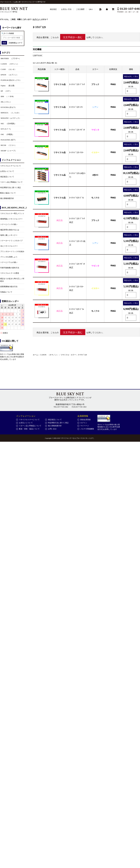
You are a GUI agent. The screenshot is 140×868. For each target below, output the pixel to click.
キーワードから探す (12, 28)
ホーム (35, 355)
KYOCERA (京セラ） (9, 107)
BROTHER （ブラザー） (11, 59)
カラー (95, 69)
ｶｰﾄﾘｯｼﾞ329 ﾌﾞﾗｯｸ (77, 84)
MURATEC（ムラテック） (11, 118)
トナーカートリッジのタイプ (11, 241)
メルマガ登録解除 (87, 429)
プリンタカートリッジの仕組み (12, 251)
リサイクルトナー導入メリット (12, 214)
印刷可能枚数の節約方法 (10, 268)
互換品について (6, 292)
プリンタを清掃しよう (9, 257)
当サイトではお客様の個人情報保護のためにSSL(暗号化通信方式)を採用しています (12, 357)
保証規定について (7, 177)
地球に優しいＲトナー (9, 235)
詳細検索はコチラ (16, 43)
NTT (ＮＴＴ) (6, 129)
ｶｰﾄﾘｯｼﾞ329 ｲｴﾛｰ (77, 152)
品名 (77, 69)
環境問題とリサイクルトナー (11, 219)
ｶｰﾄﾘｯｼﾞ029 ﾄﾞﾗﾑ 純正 (77, 311)
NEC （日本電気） (8, 124)
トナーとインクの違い (9, 224)
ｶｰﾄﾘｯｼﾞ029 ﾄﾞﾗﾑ (77, 198)
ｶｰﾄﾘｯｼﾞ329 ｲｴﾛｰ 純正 (77, 288)
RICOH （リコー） (8, 145)
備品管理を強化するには (10, 230)
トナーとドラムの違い (9, 262)
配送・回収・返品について (29, 429)
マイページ (85, 426)
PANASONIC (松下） (9, 140)
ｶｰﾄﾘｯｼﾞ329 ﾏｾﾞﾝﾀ (77, 130)
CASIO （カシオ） (8, 69)
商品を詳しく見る (131, 76)
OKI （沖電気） (7, 134)
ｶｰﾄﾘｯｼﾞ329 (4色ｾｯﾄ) (77, 175)
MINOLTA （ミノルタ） (10, 113)
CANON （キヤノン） (49, 355)
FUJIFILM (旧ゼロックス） (11, 80)
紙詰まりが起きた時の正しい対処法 (12, 280)
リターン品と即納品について (11, 182)
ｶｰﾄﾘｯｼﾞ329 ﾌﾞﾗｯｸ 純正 (77, 220)
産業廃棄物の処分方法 (9, 287)
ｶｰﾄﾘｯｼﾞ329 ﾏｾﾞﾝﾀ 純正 (77, 266)
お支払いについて (7, 171)
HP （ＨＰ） (6, 91)
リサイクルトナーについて (11, 166)
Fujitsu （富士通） (8, 86)
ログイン (36, 19)
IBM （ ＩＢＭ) (7, 96)
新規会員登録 (85, 420)
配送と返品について (8, 193)
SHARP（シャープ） (9, 151)
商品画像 (42, 69)
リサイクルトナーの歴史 (10, 273)
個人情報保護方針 (7, 198)
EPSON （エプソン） (9, 75)
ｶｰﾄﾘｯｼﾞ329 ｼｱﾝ (76, 107)
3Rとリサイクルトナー (9, 246)
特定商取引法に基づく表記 (11, 188)
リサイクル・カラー (68, 355)
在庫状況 (113, 69)
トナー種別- (60, 69)
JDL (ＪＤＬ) (5, 102)
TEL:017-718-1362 (61, 407)
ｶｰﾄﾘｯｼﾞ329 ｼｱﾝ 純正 (77, 243)
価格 (131, 69)
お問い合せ (52, 429)
